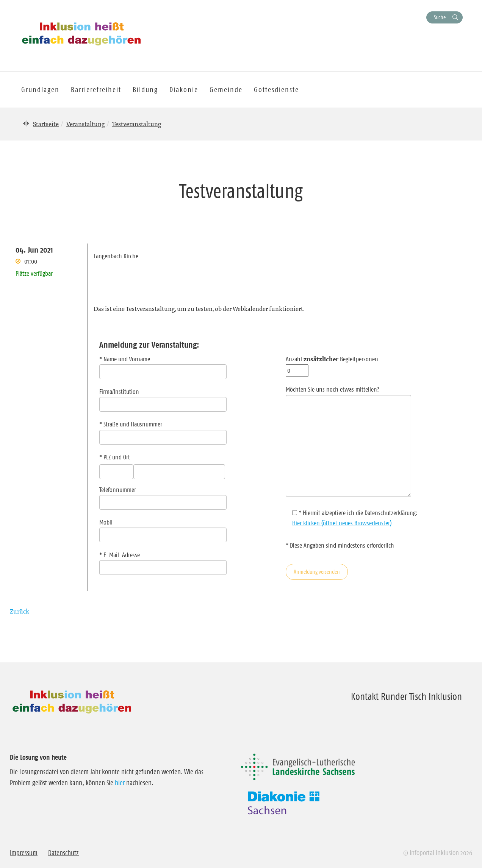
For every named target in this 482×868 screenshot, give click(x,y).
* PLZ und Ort (115, 457)
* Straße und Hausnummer (163, 431)
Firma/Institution (163, 398)
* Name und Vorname (163, 365)
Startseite (46, 124)
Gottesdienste (276, 90)
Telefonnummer (163, 496)
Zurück (20, 611)
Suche (440, 17)
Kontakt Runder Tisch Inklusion (406, 696)
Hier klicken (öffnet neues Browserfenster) (342, 523)
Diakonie (184, 90)
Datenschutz (63, 853)
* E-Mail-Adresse (163, 561)
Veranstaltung (85, 124)
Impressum (24, 853)
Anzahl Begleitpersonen (332, 365)
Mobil (163, 529)
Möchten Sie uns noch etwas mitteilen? (348, 442)
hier (120, 783)
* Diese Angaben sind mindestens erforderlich (340, 545)
